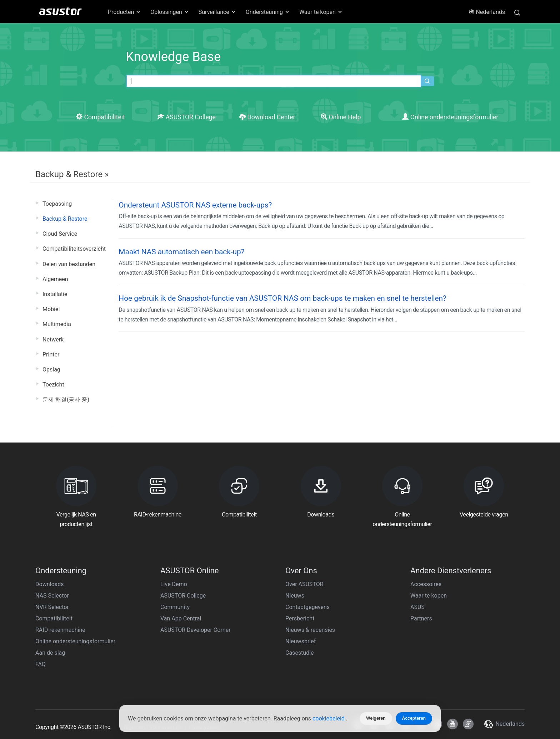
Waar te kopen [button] (321, 12)
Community (175, 607)
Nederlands (487, 12)
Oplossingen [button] (170, 12)
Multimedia (57, 324)
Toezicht (53, 385)
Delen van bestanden (69, 264)
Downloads (49, 584)
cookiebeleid (329, 718)
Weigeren (376, 718)
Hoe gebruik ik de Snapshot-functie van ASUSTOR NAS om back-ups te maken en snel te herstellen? (282, 298)
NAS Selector (52, 596)
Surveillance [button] (217, 12)
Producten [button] (124, 12)
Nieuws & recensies (310, 630)
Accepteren (414, 718)
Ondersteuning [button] (268, 12)
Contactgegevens (307, 607)
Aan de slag (50, 653)
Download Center (267, 117)
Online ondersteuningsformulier (450, 117)
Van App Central (181, 618)
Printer (51, 354)
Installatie (55, 294)
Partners (421, 618)
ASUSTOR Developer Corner (196, 630)
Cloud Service (60, 234)
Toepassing (57, 204)
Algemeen (55, 279)
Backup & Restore (65, 219)
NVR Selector (52, 607)
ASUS (417, 607)
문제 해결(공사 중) (66, 400)
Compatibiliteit (101, 117)
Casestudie (300, 653)
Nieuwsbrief (301, 641)
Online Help (341, 117)
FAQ (41, 664)
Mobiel (51, 309)
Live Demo (174, 584)
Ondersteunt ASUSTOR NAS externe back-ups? (195, 205)
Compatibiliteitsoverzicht (74, 249)
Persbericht (300, 618)
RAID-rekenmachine (60, 630)
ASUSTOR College (186, 117)
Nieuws (295, 596)
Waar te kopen (429, 596)
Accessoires (426, 584)
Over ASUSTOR (304, 584)
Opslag (51, 369)
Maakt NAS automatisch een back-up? (181, 252)
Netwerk (53, 339)
